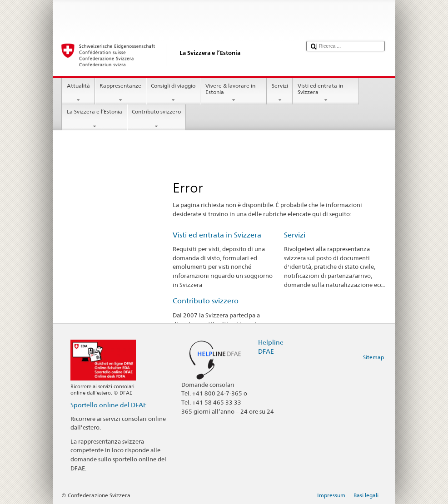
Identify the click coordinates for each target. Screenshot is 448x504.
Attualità (78, 93)
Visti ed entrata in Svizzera (326, 93)
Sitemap (373, 357)
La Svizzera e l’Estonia (94, 119)
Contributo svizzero (157, 119)
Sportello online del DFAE (109, 405)
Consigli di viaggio (173, 93)
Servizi (280, 93)
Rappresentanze (121, 93)
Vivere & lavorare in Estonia (234, 93)
